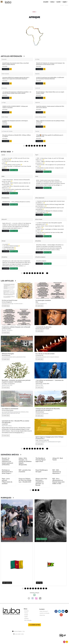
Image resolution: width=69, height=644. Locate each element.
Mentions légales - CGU (18, 631)
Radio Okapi (5, 117)
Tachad (37, 131)
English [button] (65, 2)
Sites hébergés (28, 620)
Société (26, 615)
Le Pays (4, 103)
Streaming (42, 615)
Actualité (26, 611)
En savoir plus (6, 306)
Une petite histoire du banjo (10, 246)
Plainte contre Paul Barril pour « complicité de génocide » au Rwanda (41, 482)
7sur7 (37, 155)
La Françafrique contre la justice (11, 165)
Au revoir (5, 244)
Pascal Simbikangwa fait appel (42, 471)
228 (47, 449)
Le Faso (37, 59)
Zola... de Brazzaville (8, 249)
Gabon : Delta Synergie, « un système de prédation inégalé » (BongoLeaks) (25, 461)
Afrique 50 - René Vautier (58, 459)
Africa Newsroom (40, 198)
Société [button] (59, 2)
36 (32, 146)
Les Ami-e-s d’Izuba (44, 613)
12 (27, 146)
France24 (4, 59)
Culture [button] (52, 2)
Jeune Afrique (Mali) (41, 117)
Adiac (3, 176)
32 (44, 588)
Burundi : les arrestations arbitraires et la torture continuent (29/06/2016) (7, 461)
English (26, 617)
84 (42, 146)
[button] (1, 2)
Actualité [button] (46, 2)
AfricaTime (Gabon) (40, 257)
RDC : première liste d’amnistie (25, 471)
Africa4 (3, 241)
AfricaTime (4, 257)
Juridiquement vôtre (8, 248)
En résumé (6, 69)
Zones (67, 5)
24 (29, 146)
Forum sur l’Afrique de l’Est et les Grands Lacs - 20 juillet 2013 (25, 480)
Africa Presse (39, 219)
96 (45, 146)
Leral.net (38, 88)
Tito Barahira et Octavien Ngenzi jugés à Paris (41, 460)
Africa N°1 (4, 219)
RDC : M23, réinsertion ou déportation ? (57, 472)
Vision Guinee (5, 74)
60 (37, 146)
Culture (26, 613)
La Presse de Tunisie (7, 131)
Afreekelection (5, 198)
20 (36, 588)
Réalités (37, 74)
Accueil (62, 5)
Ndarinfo (38, 103)
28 (41, 588)
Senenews (4, 88)
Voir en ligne (14, 170)
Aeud (37, 176)
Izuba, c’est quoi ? (44, 611)
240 (47, 273)
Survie (3, 155)
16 (33, 588)
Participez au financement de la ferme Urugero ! (7, 472)
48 (34, 146)
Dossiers (26, 618)
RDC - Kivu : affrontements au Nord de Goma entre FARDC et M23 (58, 481)
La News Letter (35, 625)
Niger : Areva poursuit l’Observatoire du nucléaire (7, 481)
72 (40, 146)
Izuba (15, 634)
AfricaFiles (38, 241)
